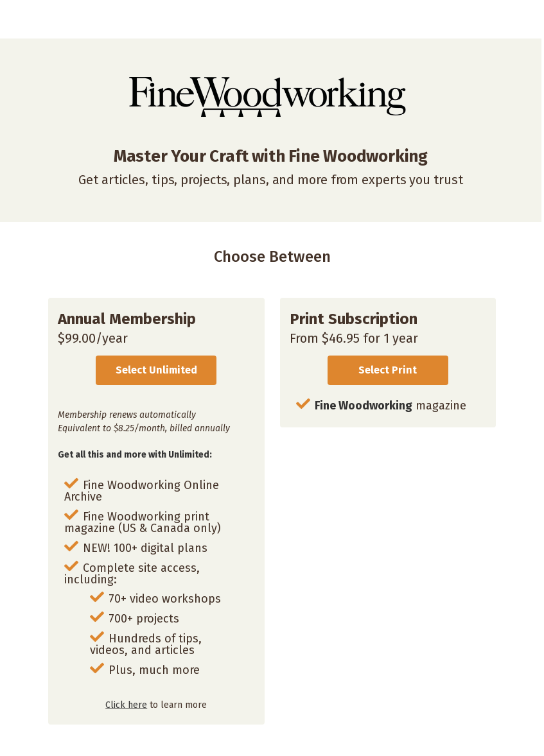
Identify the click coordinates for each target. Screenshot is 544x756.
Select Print (388, 370)
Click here (126, 705)
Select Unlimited (156, 370)
